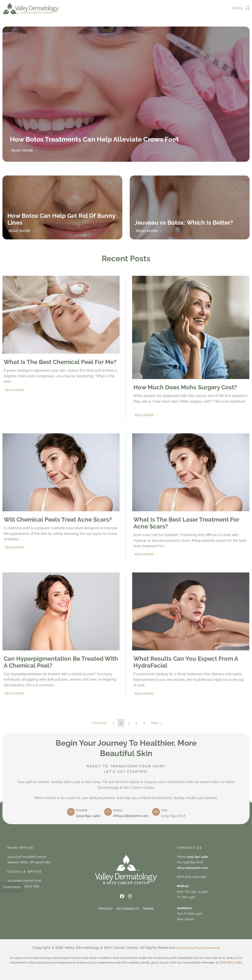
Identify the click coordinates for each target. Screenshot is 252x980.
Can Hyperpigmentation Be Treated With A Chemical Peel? (61, 662)
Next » (156, 723)
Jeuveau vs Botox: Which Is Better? (184, 223)
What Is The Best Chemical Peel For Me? (60, 362)
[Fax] (156, 812)
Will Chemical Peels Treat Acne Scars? (58, 519)
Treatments (12, 887)
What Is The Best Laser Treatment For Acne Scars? (186, 523)
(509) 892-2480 (88, 816)
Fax (164, 810)
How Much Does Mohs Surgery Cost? (185, 387)
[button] (241, 8)
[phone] (71, 812)
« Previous (99, 723)
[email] (108, 812)
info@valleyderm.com (131, 816)
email (118, 810)
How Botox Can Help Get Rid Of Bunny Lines (61, 219)
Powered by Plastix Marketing (198, 948)
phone (82, 810)
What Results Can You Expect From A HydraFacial (186, 662)
